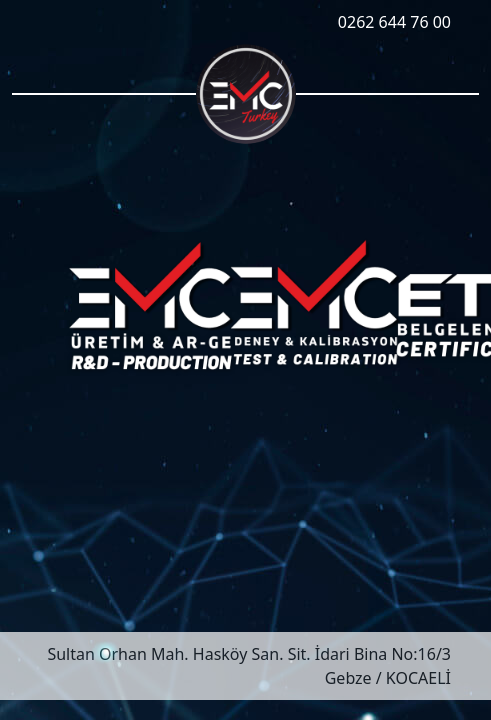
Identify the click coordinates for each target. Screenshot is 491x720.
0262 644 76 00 (394, 22)
